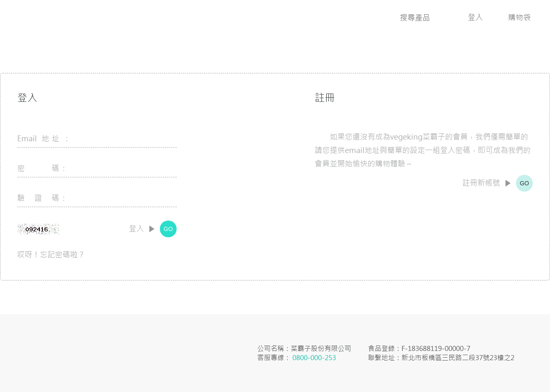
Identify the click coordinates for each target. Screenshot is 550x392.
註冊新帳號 (481, 183)
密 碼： (42, 168)
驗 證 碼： (42, 198)
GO (168, 229)
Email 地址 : (42, 139)
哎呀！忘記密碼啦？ (51, 255)
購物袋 (519, 17)
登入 (475, 17)
